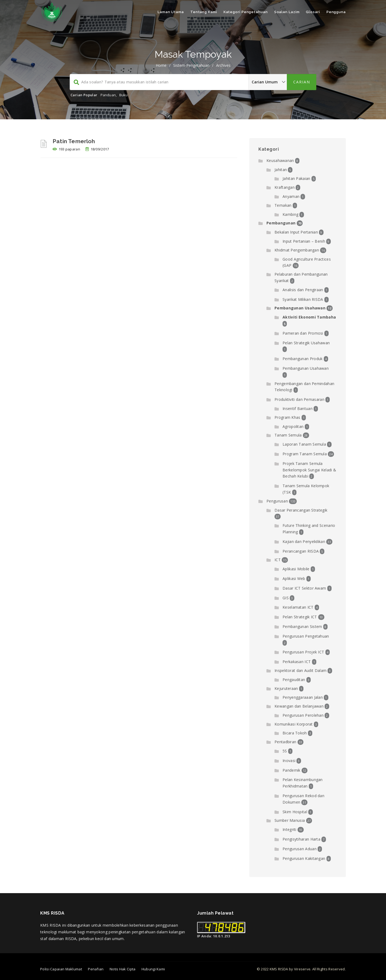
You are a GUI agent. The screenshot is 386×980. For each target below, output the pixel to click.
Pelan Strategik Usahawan (306, 343)
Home (161, 65)
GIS (286, 598)
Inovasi (289, 761)
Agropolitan (293, 426)
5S (285, 751)
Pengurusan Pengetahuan (306, 636)
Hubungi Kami (153, 969)
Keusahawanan (280, 160)
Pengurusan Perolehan (303, 715)
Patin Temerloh (74, 141)
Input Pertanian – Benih (304, 241)
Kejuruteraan (286, 688)
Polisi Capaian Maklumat (61, 969)
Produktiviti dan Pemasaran (299, 399)
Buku (124, 95)
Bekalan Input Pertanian (296, 232)
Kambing (290, 214)
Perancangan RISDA (301, 551)
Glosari (313, 12)
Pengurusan (277, 501)
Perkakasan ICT (297, 662)
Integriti (289, 829)
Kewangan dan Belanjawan (299, 706)
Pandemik (291, 770)
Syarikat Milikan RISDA (303, 299)
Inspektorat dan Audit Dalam (300, 670)
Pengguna (336, 12)
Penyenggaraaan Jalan (303, 697)
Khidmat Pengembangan (297, 250)
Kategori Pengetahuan (246, 12)
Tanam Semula (288, 435)
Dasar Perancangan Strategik (301, 510)
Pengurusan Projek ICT (303, 652)
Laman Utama (171, 12)
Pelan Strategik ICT (300, 617)
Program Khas (287, 417)
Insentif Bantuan (298, 408)
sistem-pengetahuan (191, 65)
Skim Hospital (295, 812)
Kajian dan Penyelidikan (304, 541)
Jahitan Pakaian (296, 178)
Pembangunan (281, 223)
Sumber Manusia (290, 820)
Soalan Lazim (287, 12)
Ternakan (283, 205)
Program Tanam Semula (305, 454)
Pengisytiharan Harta (301, 839)
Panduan (108, 95)
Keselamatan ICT (298, 607)
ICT (278, 560)
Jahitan (281, 170)
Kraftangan (285, 187)
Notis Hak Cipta (123, 969)
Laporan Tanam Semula (304, 444)
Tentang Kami (204, 12)
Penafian (96, 969)
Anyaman (291, 196)
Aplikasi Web (294, 578)
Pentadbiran (285, 742)
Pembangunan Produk (303, 359)
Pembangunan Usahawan (300, 308)
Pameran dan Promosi (303, 333)
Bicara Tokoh (295, 733)
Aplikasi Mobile (296, 569)
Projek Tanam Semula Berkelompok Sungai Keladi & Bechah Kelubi (309, 470)
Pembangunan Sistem (302, 626)
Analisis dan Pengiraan (303, 290)
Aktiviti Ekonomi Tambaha (309, 317)
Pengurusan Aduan (300, 849)
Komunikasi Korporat (294, 724)
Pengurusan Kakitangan (304, 858)
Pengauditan (294, 680)
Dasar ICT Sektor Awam (304, 588)
